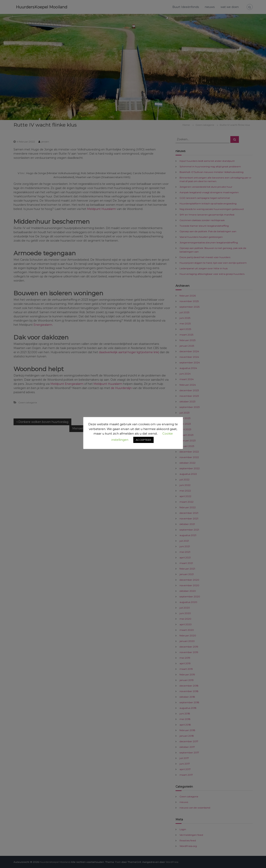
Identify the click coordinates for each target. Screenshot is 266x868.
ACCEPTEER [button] (143, 440)
